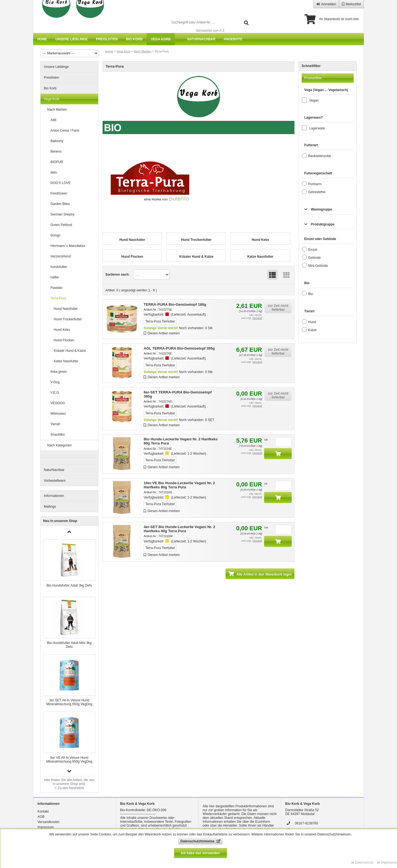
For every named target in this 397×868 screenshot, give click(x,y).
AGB (41, 817)
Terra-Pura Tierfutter (160, 321)
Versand (257, 318)
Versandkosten (48, 822)
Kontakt (43, 811)
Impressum (46, 827)
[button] (69, 771)
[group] (69, 565)
